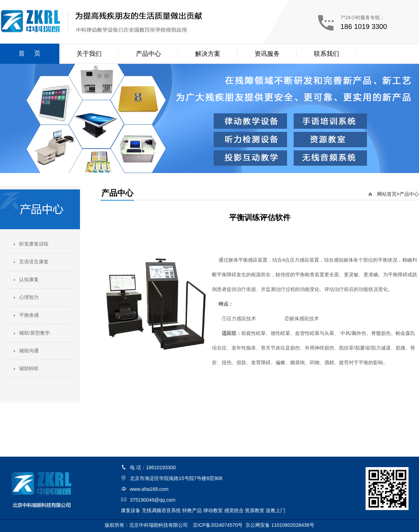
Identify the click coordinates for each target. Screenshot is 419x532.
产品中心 (148, 54)
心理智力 (29, 297)
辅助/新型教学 (35, 333)
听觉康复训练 (34, 244)
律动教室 (213, 510)
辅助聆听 (29, 369)
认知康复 (29, 280)
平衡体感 (29, 315)
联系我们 (326, 54)
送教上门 (275, 510)
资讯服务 (267, 54)
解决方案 (208, 54)
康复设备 (131, 510)
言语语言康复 (34, 262)
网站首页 (387, 194)
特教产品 (192, 510)
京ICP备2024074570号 (218, 525)
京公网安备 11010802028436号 (280, 525)
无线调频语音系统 (161, 510)
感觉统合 (234, 510)
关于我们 (89, 54)
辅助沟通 (29, 351)
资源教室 (255, 510)
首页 (34, 53)
